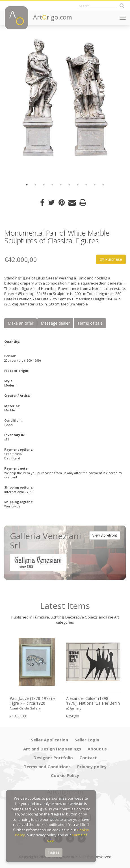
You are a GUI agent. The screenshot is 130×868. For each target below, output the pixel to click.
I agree (54, 852)
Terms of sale (90, 323)
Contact (88, 758)
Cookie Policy (65, 775)
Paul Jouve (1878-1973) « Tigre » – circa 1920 (32, 701)
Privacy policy (92, 767)
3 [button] (44, 185)
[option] (65, 97)
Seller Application (49, 740)
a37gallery (74, 708)
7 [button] (78, 185)
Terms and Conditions (47, 767)
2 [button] (35, 185)
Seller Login (87, 740)
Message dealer (55, 323)
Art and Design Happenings (52, 749)
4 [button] (52, 185)
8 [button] (86, 185)
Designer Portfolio (53, 758)
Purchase (111, 259)
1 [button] (27, 185)
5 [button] (61, 185)
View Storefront (105, 535)
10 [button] (103, 185)
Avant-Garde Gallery (25, 708)
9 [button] (95, 185)
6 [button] (69, 185)
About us (97, 749)
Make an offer (20, 323)
